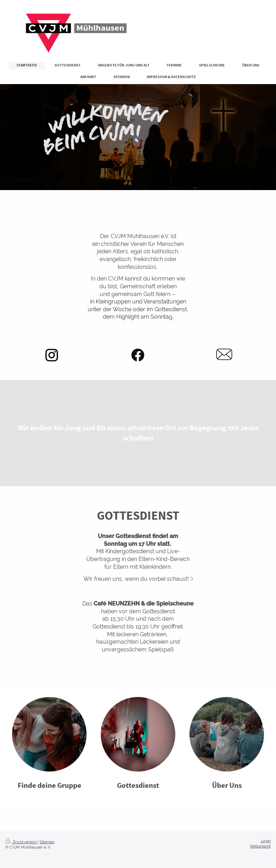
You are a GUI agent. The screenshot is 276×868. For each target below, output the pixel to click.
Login (266, 841)
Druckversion (21, 842)
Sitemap (47, 842)
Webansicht (260, 846)
